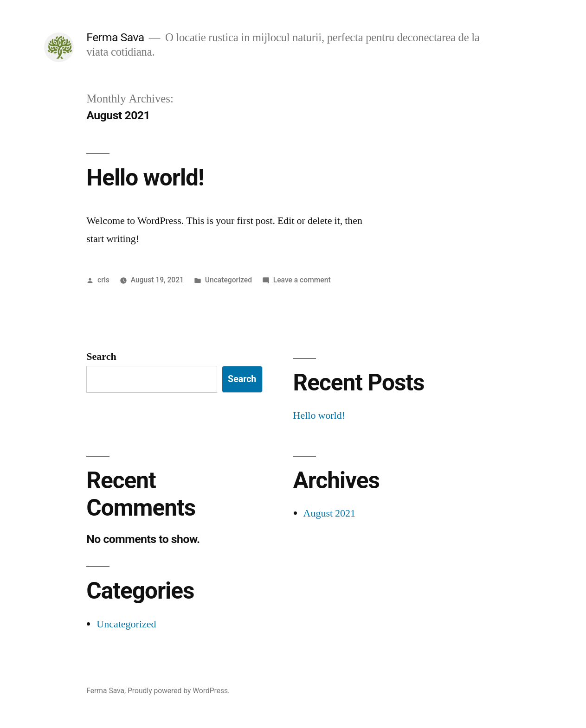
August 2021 (330, 513)
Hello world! (145, 178)
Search (101, 357)
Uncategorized (229, 280)
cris (103, 280)
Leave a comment (302, 280)
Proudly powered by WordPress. (179, 691)
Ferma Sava (115, 37)
